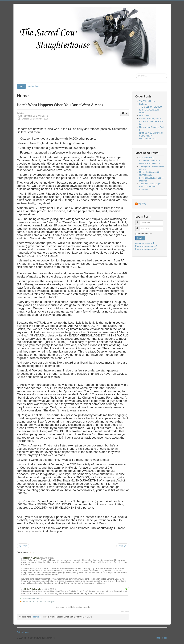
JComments (125, 611)
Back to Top (162, 638)
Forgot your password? (146, 249)
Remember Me (145, 234)
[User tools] (125, 113)
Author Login (34, 86)
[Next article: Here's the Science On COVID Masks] (123, 546)
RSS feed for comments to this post (39, 602)
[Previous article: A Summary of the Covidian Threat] (23, 546)
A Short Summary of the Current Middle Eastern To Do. (151, 121)
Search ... (136, 74)
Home (22, 86)
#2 (23, 558)
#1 (23, 589)
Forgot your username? (146, 246)
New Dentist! (145, 116)
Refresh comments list (33, 599)
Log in (140, 238)
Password (139, 227)
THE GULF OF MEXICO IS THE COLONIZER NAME (151, 110)
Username (139, 221)
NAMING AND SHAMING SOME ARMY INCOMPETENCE (151, 136)
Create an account (145, 243)
